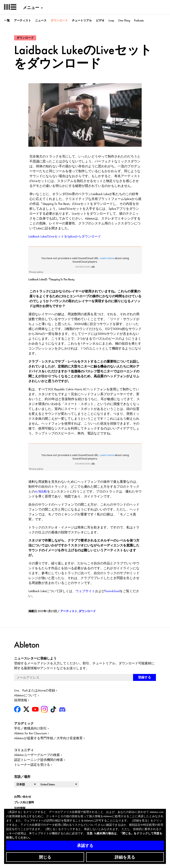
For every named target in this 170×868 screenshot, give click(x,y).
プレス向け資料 (24, 802)
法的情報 (20, 808)
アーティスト (22, 20)
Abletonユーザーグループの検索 (37, 755)
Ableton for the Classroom (31, 733)
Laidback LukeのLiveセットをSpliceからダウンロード (65, 236)
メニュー (31, 8)
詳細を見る (125, 857)
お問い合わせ (23, 797)
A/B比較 (41, 491)
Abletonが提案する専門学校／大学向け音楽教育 (48, 738)
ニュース (41, 20)
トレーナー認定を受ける (32, 765)
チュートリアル (82, 20)
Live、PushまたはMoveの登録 (35, 690)
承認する (85, 846)
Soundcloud (112, 591)
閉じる (45, 857)
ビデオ (100, 20)
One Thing (124, 20)
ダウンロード (59, 20)
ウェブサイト (85, 591)
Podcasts (139, 20)
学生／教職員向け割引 (30, 728)
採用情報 (21, 700)
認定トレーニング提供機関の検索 (39, 760)
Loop (111, 20)
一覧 (7, 20)
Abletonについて (26, 695)
